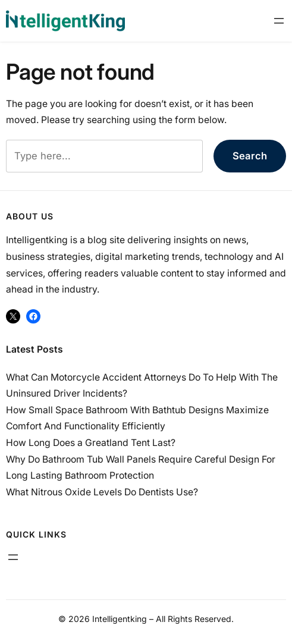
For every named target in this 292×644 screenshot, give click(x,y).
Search (250, 156)
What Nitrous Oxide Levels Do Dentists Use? (102, 492)
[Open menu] (279, 21)
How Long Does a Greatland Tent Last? (91, 443)
